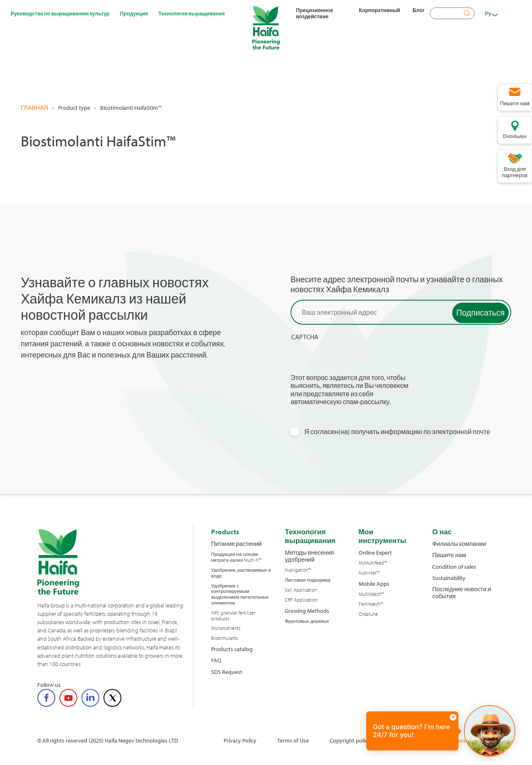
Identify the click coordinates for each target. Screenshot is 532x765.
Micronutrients (226, 628)
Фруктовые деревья (307, 621)
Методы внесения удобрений (309, 556)
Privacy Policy (240, 740)
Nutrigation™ (298, 570)
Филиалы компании (459, 544)
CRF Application (301, 600)
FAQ (216, 660)
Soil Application (301, 590)
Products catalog (232, 649)
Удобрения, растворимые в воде (241, 573)
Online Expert (375, 552)
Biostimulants (224, 638)
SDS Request (227, 672)
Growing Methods (307, 611)
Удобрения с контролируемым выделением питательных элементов (240, 594)
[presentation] (354, 358)
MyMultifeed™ (373, 563)
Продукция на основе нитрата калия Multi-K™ (236, 557)
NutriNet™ (369, 573)
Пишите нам (449, 555)
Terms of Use (293, 740)
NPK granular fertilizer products (233, 616)
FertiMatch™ (371, 604)
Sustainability (449, 578)
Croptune (368, 614)
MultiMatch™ (371, 594)
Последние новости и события (462, 593)
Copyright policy (350, 740)
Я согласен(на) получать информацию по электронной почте (397, 432)
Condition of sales (454, 566)
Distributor (515, 136)
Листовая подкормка (308, 580)
